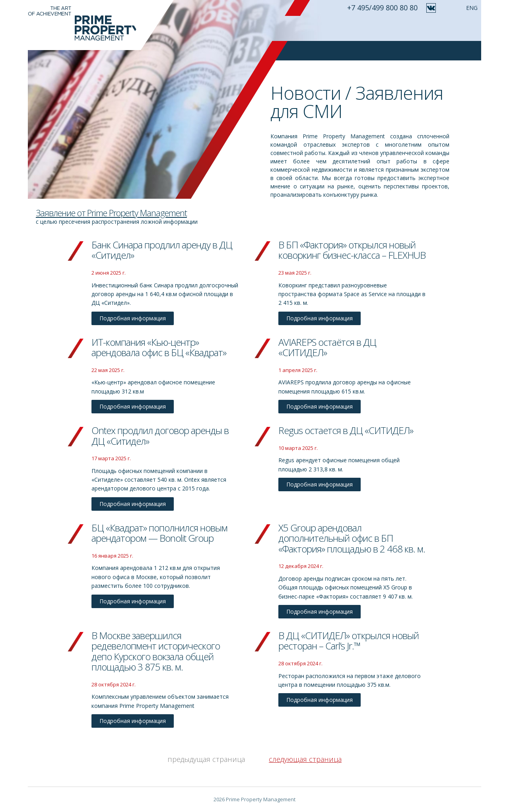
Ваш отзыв (375, 28)
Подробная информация (133, 318)
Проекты (335, 28)
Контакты (456, 28)
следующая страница (305, 759)
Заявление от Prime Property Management (111, 213)
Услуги (300, 28)
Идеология (261, 28)
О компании (213, 28)
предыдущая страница (206, 759)
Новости (417, 28)
